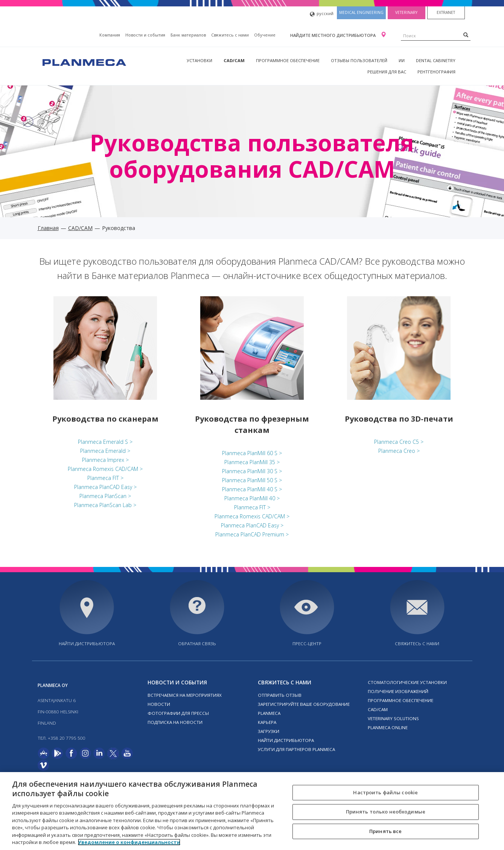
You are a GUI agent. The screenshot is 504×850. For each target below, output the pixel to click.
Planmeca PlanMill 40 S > (252, 489)
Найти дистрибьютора (87, 644)
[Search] (466, 35)
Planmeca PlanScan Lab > (105, 505)
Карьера (267, 722)
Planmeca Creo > (399, 451)
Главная (48, 228)
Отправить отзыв (280, 695)
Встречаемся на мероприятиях (185, 695)
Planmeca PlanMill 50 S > (252, 480)
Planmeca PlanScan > (105, 496)
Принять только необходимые (386, 812)
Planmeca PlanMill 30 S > (252, 471)
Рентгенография (436, 72)
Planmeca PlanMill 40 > (252, 498)
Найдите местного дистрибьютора (333, 35)
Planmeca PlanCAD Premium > (252, 534)
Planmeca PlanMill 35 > (252, 462)
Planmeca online (388, 727)
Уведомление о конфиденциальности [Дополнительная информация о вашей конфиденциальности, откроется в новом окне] (129, 842)
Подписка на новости (175, 722)
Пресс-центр (307, 644)
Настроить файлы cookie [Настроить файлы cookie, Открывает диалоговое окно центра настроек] (385, 792)
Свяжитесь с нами (230, 35)
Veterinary (406, 12)
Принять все (385, 831)
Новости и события (145, 35)
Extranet (446, 12)
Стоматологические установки (407, 682)
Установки (199, 60)
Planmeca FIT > (105, 478)
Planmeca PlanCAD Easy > (105, 487)
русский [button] (322, 14)
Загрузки (269, 731)
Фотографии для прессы (178, 713)
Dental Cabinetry (436, 60)
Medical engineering (361, 12)
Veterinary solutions (393, 718)
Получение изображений (398, 691)
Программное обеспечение (288, 60)
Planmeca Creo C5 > (399, 442)
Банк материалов (188, 35)
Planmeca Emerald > (105, 451)
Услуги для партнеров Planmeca (296, 749)
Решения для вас (387, 72)
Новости (159, 704)
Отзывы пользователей (359, 60)
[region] (252, 811)
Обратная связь (197, 644)
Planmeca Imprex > (105, 460)
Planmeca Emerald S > (105, 442)
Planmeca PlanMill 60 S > (252, 453)
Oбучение (265, 35)
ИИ (402, 60)
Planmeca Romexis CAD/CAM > (105, 469)
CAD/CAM (234, 60)
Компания (110, 35)
